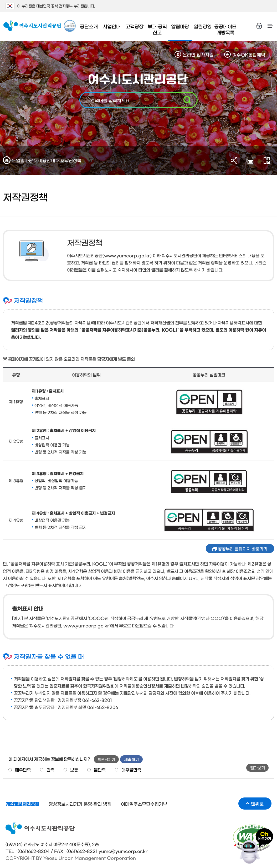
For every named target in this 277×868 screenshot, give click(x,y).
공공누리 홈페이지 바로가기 (243, 548)
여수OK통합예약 (249, 54)
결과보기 (258, 768)
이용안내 (47, 160)
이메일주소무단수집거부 (144, 804)
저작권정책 (71, 160)
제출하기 (131, 759)
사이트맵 (270, 26)
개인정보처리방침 (22, 804)
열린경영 (203, 26)
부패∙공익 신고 (157, 29)
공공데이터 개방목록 (225, 29)
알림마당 (180, 26)
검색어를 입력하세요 (110, 100)
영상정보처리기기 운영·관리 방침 (80, 804)
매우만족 (23, 770)
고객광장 (135, 26)
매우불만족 (131, 770)
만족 (50, 770)
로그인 (259, 26)
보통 (74, 770)
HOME (7, 160)
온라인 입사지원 (198, 54)
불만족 (100, 770)
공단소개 (89, 26)
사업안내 (112, 26)
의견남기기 (106, 759)
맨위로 (257, 803)
